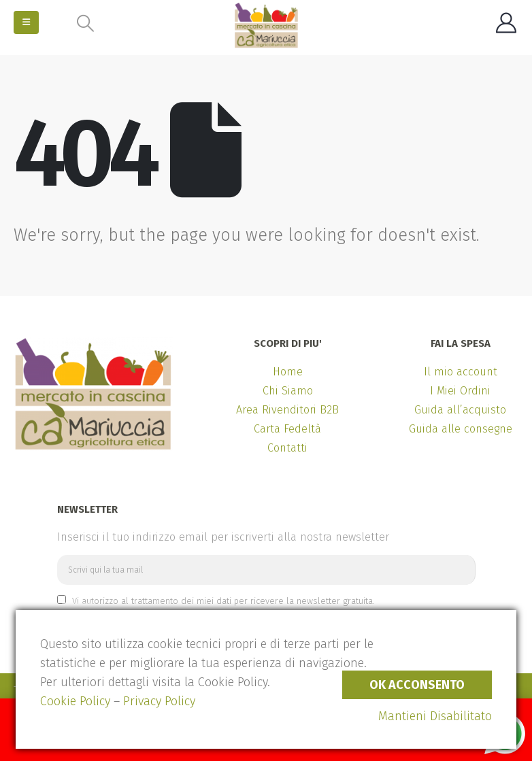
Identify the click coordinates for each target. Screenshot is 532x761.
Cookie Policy (75, 701)
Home (288, 372)
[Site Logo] (266, 25)
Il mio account (461, 372)
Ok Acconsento (417, 685)
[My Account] (506, 23)
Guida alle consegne (461, 429)
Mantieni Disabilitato (435, 716)
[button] (26, 22)
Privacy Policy (159, 701)
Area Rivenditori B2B (287, 410)
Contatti (287, 448)
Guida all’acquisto (460, 410)
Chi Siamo (288, 391)
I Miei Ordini (460, 391)
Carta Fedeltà (287, 429)
